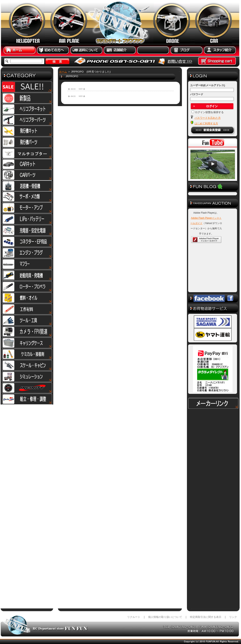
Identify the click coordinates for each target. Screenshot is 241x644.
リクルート (134, 617)
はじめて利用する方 (206, 123)
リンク (233, 617)
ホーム (63, 72)
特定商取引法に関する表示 (206, 617)
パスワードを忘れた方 (208, 118)
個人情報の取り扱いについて (165, 617)
